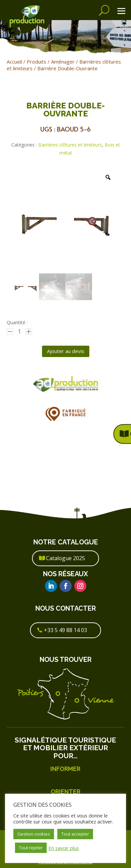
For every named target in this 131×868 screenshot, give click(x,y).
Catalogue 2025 (65, 558)
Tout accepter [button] (75, 834)
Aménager (63, 62)
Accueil (14, 62)
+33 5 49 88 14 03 (65, 630)
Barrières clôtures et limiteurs (70, 145)
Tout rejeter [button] (31, 848)
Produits (36, 62)
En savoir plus (64, 848)
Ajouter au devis (66, 351)
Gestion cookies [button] (34, 834)
